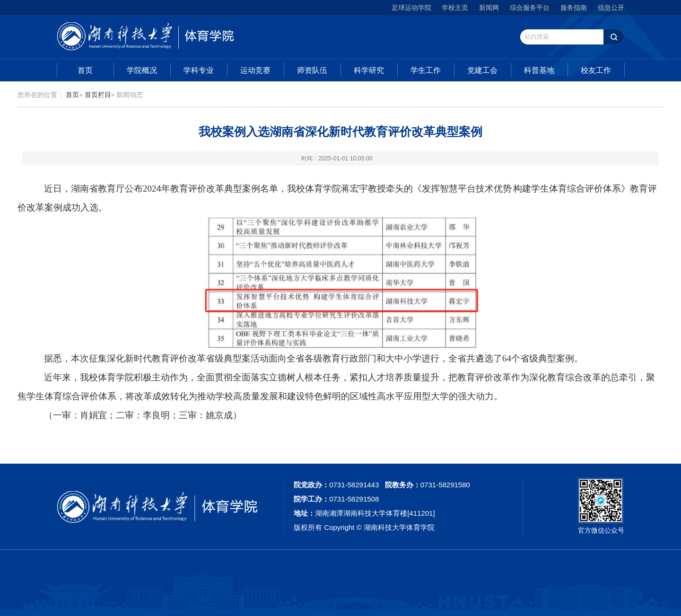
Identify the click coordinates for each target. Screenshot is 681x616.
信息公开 (611, 8)
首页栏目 (98, 95)
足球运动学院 (411, 8)
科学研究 (369, 70)
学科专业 (199, 70)
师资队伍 (312, 70)
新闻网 (489, 8)
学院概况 (142, 70)
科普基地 (539, 70)
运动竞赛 (255, 70)
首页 (85, 70)
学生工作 (426, 70)
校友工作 (596, 70)
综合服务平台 (530, 8)
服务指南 (574, 8)
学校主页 (455, 8)
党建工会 (482, 70)
